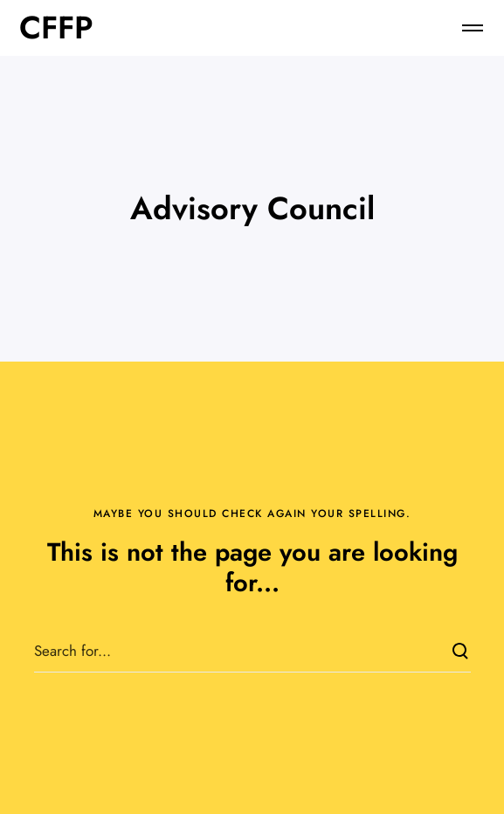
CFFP (56, 28)
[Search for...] (252, 651)
